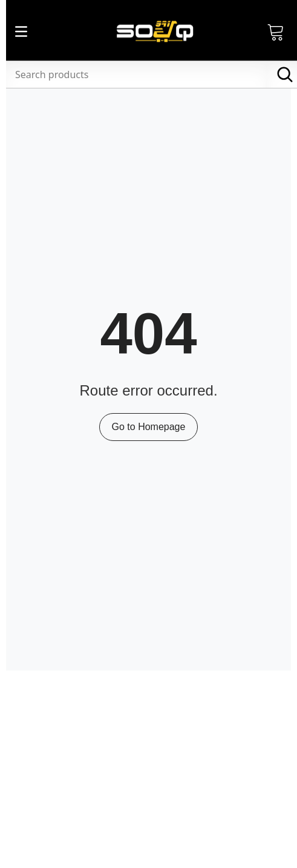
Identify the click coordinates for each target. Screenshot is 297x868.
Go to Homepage (149, 427)
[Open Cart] (276, 31)
